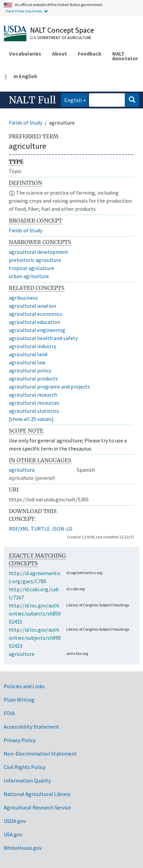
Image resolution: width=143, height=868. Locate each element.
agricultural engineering (37, 330)
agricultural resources (34, 403)
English (71, 99)
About (59, 54)
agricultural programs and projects (49, 387)
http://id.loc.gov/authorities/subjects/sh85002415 (35, 613)
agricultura (22, 470)
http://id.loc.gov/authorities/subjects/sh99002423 (35, 638)
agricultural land (28, 354)
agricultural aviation (32, 306)
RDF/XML (19, 529)
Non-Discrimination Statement (40, 754)
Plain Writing (19, 700)
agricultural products (33, 378)
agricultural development (39, 252)
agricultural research (33, 395)
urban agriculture (29, 276)
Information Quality (27, 780)
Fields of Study (26, 123)
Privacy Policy (20, 740)
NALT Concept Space (62, 30)
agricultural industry (32, 346)
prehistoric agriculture (35, 260)
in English (25, 76)
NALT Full (32, 100)
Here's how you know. (24, 11)
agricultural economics (35, 314)
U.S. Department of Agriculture (61, 38)
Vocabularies (25, 54)
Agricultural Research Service (37, 807)
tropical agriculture (31, 268)
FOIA (9, 713)
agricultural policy (30, 370)
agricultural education (34, 322)
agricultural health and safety (43, 338)
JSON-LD (62, 529)
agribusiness (23, 298)
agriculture (22, 654)
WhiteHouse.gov (23, 848)
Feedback (90, 54)
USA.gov (13, 834)
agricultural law (27, 362)
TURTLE (40, 529)
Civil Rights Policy (25, 767)
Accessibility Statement (31, 727)
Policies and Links (24, 686)
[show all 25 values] (31, 419)
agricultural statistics (34, 411)
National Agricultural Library (37, 794)
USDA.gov (15, 821)
